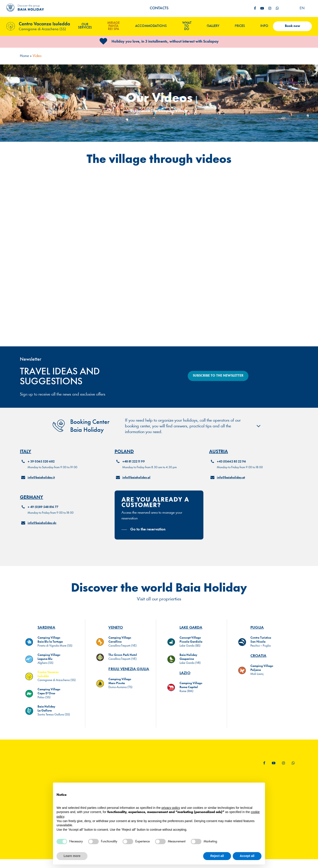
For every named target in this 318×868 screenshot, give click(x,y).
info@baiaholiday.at (231, 487)
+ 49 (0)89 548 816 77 (43, 517)
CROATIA (258, 660)
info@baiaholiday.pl (136, 487)
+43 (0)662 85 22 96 (231, 471)
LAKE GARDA (191, 632)
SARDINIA (46, 632)
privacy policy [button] (171, 808)
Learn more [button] (72, 856)
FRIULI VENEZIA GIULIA (129, 673)
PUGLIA (257, 632)
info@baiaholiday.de (42, 533)
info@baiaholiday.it (41, 487)
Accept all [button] (247, 856)
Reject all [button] (217, 856)
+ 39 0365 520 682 (41, 471)
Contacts (159, 8)
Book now (292, 26)
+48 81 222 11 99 (134, 471)
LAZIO (185, 677)
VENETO (116, 632)
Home (24, 56)
